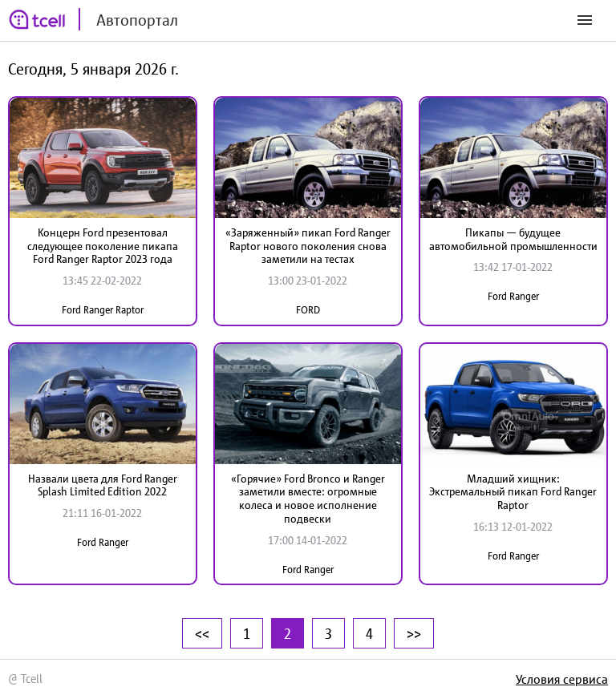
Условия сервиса (562, 679)
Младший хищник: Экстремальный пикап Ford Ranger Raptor (513, 492)
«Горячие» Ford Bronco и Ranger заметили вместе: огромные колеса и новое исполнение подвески (308, 499)
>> (414, 633)
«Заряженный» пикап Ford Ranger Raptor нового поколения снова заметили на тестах (308, 246)
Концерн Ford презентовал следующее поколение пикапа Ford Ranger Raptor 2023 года (103, 246)
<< (202, 633)
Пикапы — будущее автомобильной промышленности (513, 239)
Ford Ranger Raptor (103, 310)
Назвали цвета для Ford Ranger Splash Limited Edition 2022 (103, 485)
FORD (308, 310)
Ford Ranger (513, 296)
